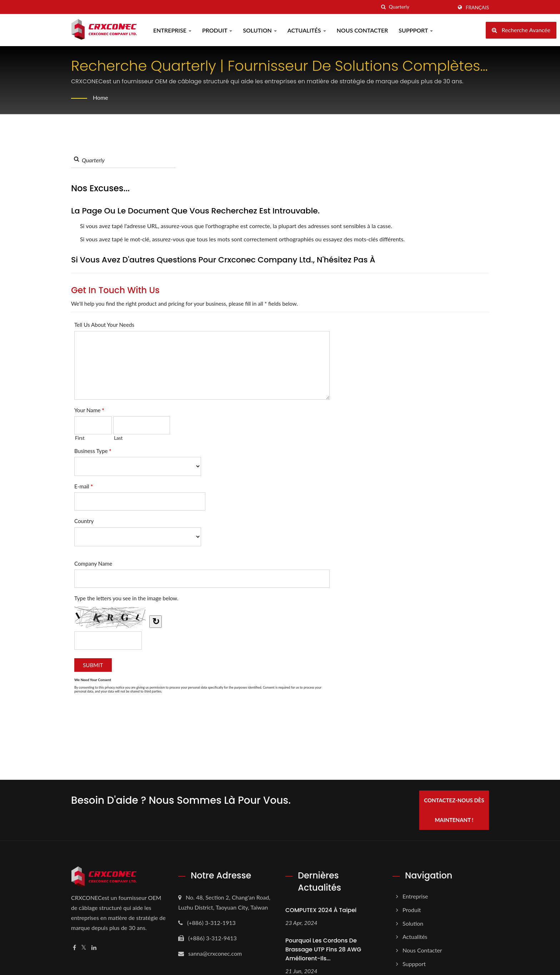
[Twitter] (84, 948)
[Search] (421, 7)
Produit (217, 30)
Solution (260, 30)
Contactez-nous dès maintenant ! (454, 810)
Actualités (307, 30)
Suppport (416, 30)
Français (477, 8)
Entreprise (172, 30)
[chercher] (384, 7)
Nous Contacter (362, 30)
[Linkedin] (94, 948)
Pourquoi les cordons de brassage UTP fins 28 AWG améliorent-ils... (323, 949)
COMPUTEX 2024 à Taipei (321, 910)
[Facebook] (74, 948)
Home (101, 97)
